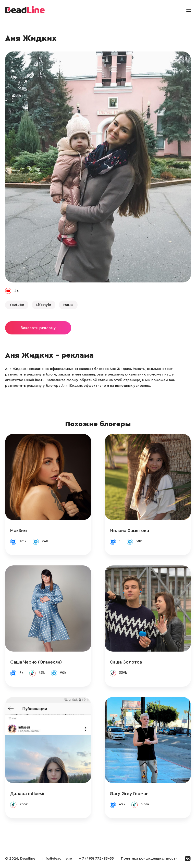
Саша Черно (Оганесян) (36, 662)
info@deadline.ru (57, 859)
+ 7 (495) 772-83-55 (96, 859)
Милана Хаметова (129, 530)
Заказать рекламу (38, 328)
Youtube (17, 305)
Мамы (68, 305)
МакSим (19, 530)
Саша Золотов (126, 662)
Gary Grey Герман (129, 794)
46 (16, 291)
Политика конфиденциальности (149, 859)
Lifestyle (44, 305)
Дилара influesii (27, 794)
